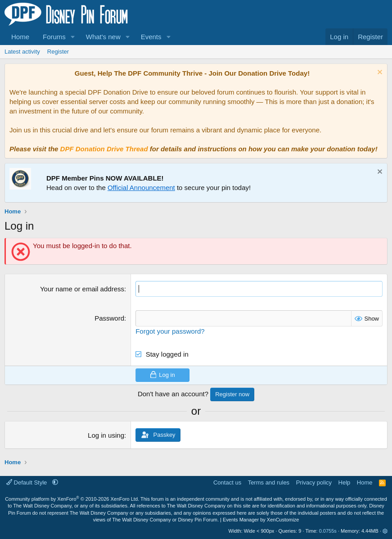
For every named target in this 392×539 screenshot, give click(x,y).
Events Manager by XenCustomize (261, 520)
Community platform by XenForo (72, 499)
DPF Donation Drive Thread (104, 149)
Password (109, 318)
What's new (103, 37)
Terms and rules (269, 482)
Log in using (106, 435)
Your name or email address (82, 289)
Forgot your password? (170, 331)
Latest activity (22, 52)
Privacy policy (314, 482)
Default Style (27, 482)
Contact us (227, 482)
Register (58, 52)
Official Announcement (141, 188)
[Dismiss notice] (379, 73)
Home (20, 37)
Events (151, 37)
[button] (73, 37)
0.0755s (328, 531)
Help (345, 482)
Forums (54, 37)
